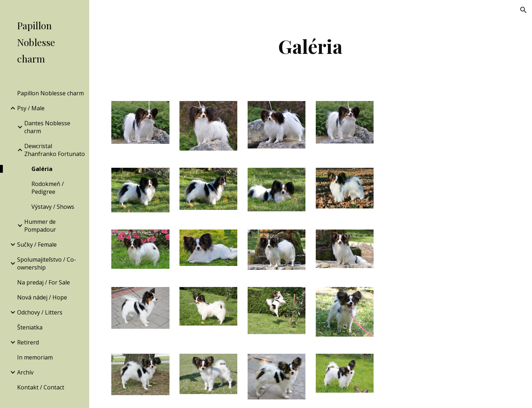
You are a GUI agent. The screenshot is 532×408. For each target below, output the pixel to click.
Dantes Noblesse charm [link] (47, 127)
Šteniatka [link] (30, 327)
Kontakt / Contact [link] (41, 387)
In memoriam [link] (35, 357)
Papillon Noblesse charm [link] (50, 93)
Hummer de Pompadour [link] (40, 226)
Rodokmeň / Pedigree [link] (48, 188)
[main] (311, 46)
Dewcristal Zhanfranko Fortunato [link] (55, 150)
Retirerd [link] (28, 342)
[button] (523, 10)
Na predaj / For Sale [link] (44, 282)
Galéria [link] (42, 169)
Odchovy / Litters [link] (40, 312)
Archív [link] (25, 372)
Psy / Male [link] (31, 108)
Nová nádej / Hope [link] (42, 297)
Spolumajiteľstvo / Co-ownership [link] (47, 263)
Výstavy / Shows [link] (53, 207)
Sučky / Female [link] (37, 245)
